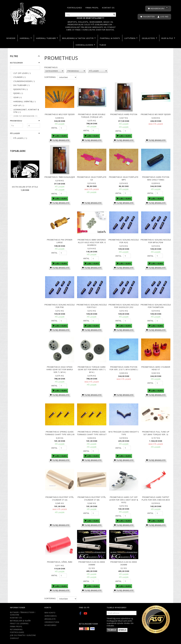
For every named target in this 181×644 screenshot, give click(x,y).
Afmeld (123, 629)
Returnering (16, 628)
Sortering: (50, 77)
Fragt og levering (19, 622)
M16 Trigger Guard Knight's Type (124, 432)
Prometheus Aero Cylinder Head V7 (156, 368)
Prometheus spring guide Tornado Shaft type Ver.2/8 (60, 432)
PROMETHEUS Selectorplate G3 (92, 178)
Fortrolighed (75, 8)
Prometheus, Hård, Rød (60, 561)
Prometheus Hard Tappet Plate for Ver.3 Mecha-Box (156, 497)
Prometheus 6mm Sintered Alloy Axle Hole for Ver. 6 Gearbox (92, 242)
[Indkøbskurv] (158, 9)
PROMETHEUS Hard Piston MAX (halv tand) (156, 178)
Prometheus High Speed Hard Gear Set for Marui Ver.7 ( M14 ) (60, 369)
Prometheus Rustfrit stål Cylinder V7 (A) (60, 497)
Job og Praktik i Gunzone (23, 634)
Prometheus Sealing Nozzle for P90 (60, 305)
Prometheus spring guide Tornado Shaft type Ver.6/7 (92, 432)
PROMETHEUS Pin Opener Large (60, 241)
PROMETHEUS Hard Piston (124, 114)
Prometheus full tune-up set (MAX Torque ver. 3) (156, 432)
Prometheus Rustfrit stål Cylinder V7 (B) (92, 497)
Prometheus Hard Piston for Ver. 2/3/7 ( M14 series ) (124, 368)
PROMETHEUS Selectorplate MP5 (124, 178)
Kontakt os (108, 8)
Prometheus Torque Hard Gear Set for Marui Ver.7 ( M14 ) (92, 369)
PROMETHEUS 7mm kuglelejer (60, 177)
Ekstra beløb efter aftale (25, 187)
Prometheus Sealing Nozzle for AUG (124, 241)
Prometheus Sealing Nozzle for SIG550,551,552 (124, 305)
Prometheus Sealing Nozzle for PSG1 (92, 305)
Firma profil (92, 8)
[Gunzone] (28, 13)
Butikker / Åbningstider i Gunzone (23, 612)
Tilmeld (112, 629)
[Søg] (114, 15)
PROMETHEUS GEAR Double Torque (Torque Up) (92, 116)
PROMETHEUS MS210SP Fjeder (60, 114)
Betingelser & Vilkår (20, 619)
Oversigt (15, 637)
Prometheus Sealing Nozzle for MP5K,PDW (156, 241)
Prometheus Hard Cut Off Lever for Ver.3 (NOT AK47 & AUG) (124, 499)
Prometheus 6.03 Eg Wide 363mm (124, 562)
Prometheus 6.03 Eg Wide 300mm (92, 562)
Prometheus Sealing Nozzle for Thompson (156, 305)
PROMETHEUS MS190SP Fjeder (156, 114)
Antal (55, 128)
